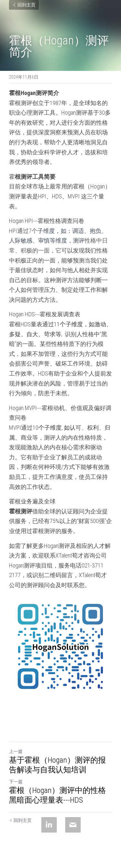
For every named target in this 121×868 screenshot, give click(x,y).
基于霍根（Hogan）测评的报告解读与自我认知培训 (57, 765)
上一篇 (16, 751)
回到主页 (24, 5)
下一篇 (16, 782)
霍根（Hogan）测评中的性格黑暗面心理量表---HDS (57, 795)
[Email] (73, 825)
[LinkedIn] (49, 825)
